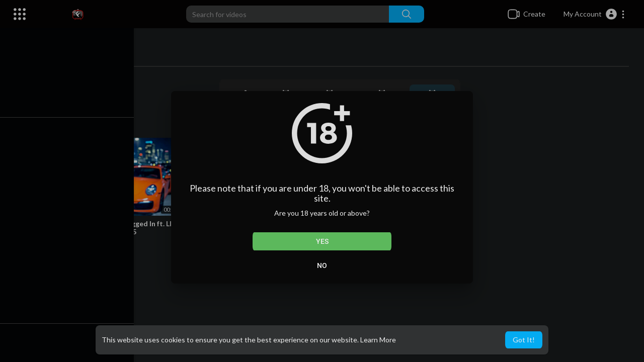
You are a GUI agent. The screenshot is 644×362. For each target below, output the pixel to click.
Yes (322, 241)
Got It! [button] (524, 340)
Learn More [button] (378, 340)
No (322, 265)
